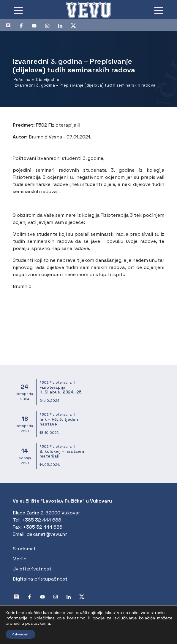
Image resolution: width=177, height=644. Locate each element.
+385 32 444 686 (43, 527)
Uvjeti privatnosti (33, 569)
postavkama (38, 623)
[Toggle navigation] (18, 10)
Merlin (20, 559)
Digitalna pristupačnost (40, 579)
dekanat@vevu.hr (47, 534)
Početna (22, 80)
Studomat (24, 549)
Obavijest (45, 80)
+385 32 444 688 (41, 520)
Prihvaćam (20, 634)
